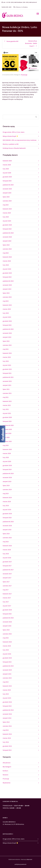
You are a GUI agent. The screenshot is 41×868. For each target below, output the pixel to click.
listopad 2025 (7, 181)
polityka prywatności (20, 864)
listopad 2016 (7, 614)
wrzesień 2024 (7, 237)
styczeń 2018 (7, 558)
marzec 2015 (7, 690)
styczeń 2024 (7, 269)
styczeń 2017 (7, 606)
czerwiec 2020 (7, 441)
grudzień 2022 (7, 321)
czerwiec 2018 (7, 538)
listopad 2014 (7, 706)
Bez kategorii (7, 767)
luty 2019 (6, 506)
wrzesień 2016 (7, 622)
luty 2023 (6, 313)
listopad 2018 (7, 518)
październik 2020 (8, 425)
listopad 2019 (7, 470)
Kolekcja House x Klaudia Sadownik (14, 148)
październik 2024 (8, 233)
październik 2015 (8, 666)
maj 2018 (6, 542)
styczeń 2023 (7, 317)
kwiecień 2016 (7, 642)
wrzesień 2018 (7, 526)
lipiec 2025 (6, 197)
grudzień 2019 (7, 466)
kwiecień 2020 (7, 449)
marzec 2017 (7, 598)
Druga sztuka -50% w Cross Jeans (14, 132)
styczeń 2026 (7, 173)
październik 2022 (8, 329)
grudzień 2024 (7, 225)
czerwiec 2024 (7, 249)
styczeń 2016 (7, 654)
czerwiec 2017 (7, 586)
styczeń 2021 (7, 413)
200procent (29, 860)
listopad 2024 (7, 229)
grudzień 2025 (7, 177)
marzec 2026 (7, 165)
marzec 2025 (7, 213)
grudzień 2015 (7, 658)
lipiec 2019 (6, 486)
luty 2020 (6, 458)
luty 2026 (6, 169)
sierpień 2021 (7, 385)
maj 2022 (6, 349)
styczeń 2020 (7, 462)
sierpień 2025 (7, 193)
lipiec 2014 (6, 722)
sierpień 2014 (7, 718)
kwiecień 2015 (7, 686)
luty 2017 (6, 602)
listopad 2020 (7, 421)
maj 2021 (6, 397)
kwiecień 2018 (7, 546)
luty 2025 (6, 217)
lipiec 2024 (6, 245)
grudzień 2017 (7, 562)
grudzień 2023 (7, 273)
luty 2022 (6, 361)
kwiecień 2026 (7, 161)
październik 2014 (8, 710)
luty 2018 (6, 554)
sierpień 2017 (7, 578)
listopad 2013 (7, 750)
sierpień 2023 (7, 289)
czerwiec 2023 (7, 297)
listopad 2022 (7, 325)
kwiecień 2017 (7, 594)
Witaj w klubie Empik (10, 136)
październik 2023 (8, 281)
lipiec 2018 (6, 534)
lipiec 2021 (6, 389)
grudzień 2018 (7, 514)
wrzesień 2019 (7, 478)
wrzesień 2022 (7, 333)
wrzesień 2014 (7, 714)
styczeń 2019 (7, 510)
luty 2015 (6, 694)
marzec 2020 (7, 454)
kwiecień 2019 (7, 498)
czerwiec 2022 (7, 345)
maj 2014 (6, 730)
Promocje (24, 75)
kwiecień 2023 (7, 305)
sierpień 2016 (7, 626)
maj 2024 (6, 253)
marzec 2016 (7, 646)
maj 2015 (6, 682)
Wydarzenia (7, 783)
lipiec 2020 (6, 437)
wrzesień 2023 (7, 285)
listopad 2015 (7, 662)
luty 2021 (6, 409)
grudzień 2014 (7, 702)
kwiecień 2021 (7, 401)
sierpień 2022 (7, 337)
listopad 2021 (7, 373)
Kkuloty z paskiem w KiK (11, 144)
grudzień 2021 (7, 369)
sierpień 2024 (7, 241)
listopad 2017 (7, 566)
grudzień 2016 (7, 610)
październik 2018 (8, 522)
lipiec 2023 (6, 293)
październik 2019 (8, 474)
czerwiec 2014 (7, 726)
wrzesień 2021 (7, 381)
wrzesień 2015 (7, 670)
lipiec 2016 (6, 630)
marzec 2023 (7, 309)
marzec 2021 (7, 405)
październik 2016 (8, 618)
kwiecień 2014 (7, 734)
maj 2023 (6, 301)
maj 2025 (6, 205)
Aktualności (7, 763)
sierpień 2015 (7, 674)
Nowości (5, 775)
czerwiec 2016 (7, 634)
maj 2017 (6, 590)
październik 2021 (8, 377)
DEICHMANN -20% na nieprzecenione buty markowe (20, 140)
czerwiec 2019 (7, 490)
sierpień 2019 (7, 482)
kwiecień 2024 (7, 257)
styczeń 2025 (7, 221)
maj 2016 (6, 638)
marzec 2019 (7, 502)
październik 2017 (8, 570)
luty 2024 (6, 265)
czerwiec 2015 (7, 678)
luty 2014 (6, 742)
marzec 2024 (7, 261)
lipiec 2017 (6, 582)
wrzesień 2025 (7, 189)
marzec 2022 (7, 357)
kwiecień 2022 (7, 353)
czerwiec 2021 (7, 393)
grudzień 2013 (7, 746)
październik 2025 (8, 185)
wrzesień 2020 (7, 429)
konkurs (5, 771)
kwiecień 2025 (7, 209)
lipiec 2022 (6, 341)
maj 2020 (6, 445)
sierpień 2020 (7, 433)
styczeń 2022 (7, 365)
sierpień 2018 (7, 530)
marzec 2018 (7, 550)
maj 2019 (6, 494)
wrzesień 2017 (7, 574)
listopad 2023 (7, 277)
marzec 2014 (7, 738)
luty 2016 (6, 650)
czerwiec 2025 (7, 201)
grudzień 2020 (7, 417)
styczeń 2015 (7, 698)
